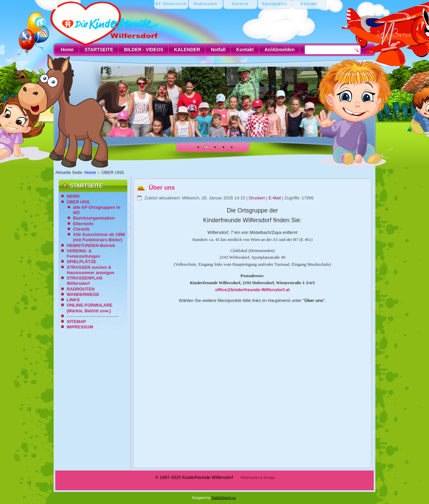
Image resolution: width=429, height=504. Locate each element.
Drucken (257, 198)
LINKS (73, 300)
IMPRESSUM (80, 327)
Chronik (81, 229)
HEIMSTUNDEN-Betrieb (91, 245)
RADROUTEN (81, 289)
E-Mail (275, 198)
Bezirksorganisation (94, 218)
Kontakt (245, 50)
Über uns (162, 188)
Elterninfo (83, 224)
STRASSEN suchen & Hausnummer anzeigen (90, 270)
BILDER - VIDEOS (144, 50)
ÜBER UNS (78, 202)
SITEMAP (76, 322)
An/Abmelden (280, 50)
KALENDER (187, 50)
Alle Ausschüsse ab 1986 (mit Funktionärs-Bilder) (99, 237)
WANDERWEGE (83, 294)
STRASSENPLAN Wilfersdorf (84, 281)
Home (67, 50)
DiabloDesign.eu (224, 498)
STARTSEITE (99, 50)
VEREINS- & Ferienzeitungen (83, 254)
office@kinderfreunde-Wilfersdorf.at (252, 290)
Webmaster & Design (258, 478)
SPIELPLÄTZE (81, 262)
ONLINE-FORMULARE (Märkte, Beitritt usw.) (90, 308)
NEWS (73, 196)
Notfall (218, 50)
